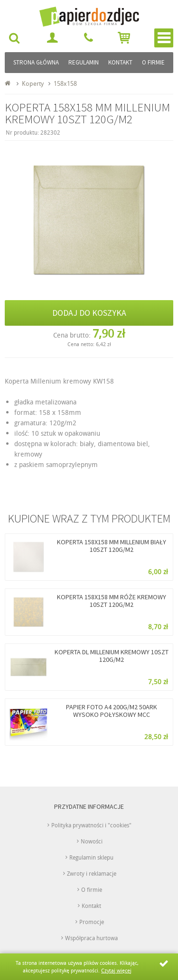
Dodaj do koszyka (89, 313)
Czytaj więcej (116, 970)
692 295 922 (89, 38)
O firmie (153, 62)
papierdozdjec (106, 15)
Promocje (92, 922)
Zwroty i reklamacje (92, 873)
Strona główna (36, 62)
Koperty (33, 83)
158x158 (65, 83)
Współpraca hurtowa (91, 938)
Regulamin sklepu (91, 857)
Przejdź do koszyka (124, 38)
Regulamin (84, 62)
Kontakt (120, 62)
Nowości (92, 841)
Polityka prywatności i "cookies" (91, 825)
